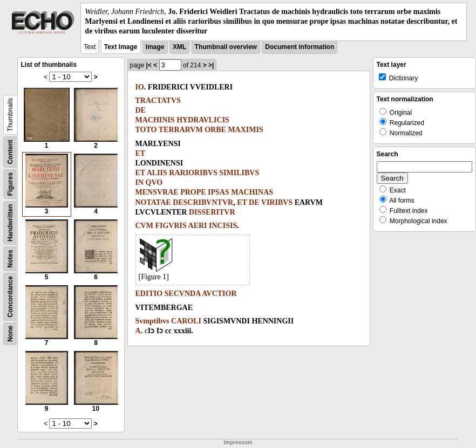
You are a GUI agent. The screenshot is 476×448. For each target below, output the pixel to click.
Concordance (10, 297)
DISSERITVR (212, 212)
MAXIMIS (245, 130)
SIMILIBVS (239, 173)
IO (140, 87)
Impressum (238, 442)
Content (10, 152)
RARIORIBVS (193, 173)
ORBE (215, 130)
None (10, 334)
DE (141, 110)
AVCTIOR (219, 294)
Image (155, 47)
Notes (10, 259)
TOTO (146, 130)
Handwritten (10, 222)
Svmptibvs (152, 321)
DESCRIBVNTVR (203, 202)
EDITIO (149, 294)
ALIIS (157, 173)
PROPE (193, 192)
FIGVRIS (171, 226)
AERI (198, 226)
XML (179, 47)
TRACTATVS (158, 101)
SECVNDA (183, 294)
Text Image (121, 47)
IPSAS (219, 192)
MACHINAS (252, 192)
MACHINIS (155, 120)
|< (149, 65)
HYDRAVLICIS (203, 120)
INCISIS (223, 226)
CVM (144, 226)
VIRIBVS (277, 202)
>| (211, 65)
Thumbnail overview (226, 47)
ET (141, 153)
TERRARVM (181, 130)
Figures (10, 184)
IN (140, 182)
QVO (154, 182)
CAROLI (186, 321)
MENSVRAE (157, 192)
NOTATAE (153, 202)
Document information (300, 47)
